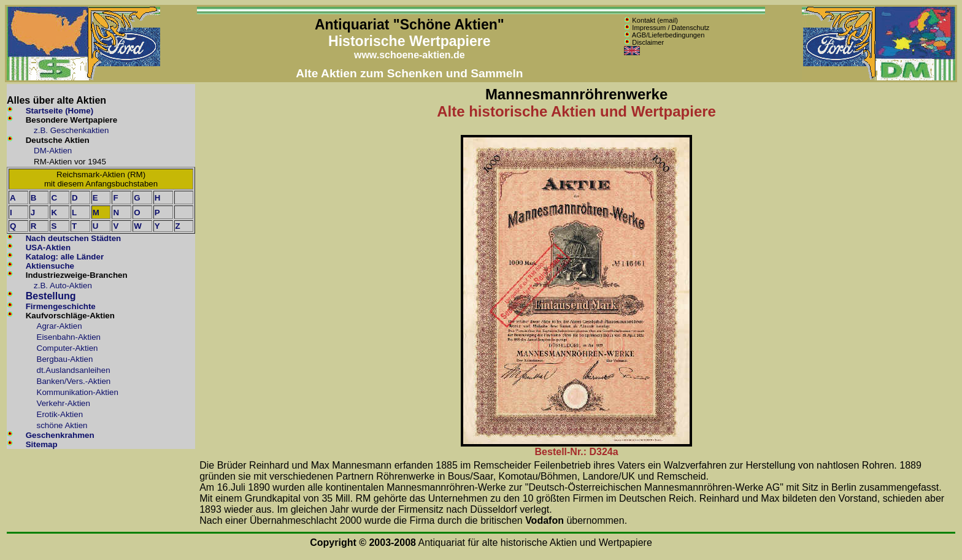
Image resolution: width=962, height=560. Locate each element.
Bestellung (51, 296)
